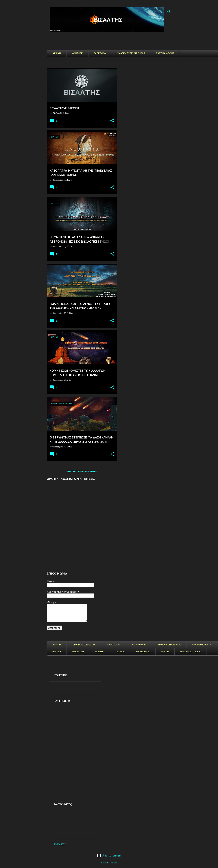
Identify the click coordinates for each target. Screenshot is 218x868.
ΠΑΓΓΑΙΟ (120, 652)
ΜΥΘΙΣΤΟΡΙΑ (113, 645)
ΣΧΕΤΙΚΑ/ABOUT (165, 53)
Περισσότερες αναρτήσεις (82, 471)
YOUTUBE (77, 53)
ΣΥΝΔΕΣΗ (60, 844)
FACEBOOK (100, 53)
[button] (112, 121)
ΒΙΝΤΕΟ (57, 652)
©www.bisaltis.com (109, 863)
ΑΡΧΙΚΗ (57, 53)
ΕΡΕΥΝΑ (100, 652)
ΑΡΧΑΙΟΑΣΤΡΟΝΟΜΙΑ (169, 645)
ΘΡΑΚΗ (165, 652)
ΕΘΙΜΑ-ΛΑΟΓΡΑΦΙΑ (190, 652)
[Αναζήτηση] (169, 12)
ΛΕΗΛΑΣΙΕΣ (78, 652)
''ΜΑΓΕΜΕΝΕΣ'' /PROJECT (131, 53)
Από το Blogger (109, 856)
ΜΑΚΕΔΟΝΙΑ (143, 652)
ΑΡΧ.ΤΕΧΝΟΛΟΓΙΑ (201, 645)
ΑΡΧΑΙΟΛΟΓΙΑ (139, 645)
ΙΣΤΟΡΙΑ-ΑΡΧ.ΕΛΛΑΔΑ (84, 645)
